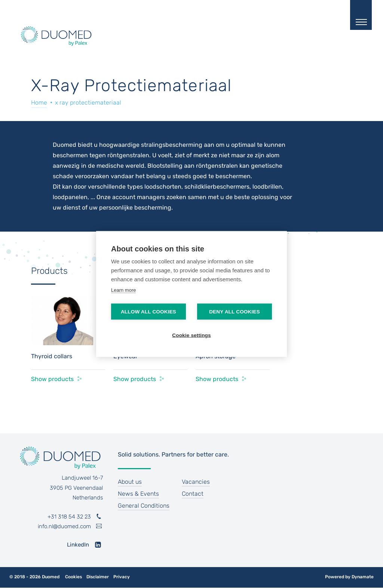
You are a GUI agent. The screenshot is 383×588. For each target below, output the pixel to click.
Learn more (123, 290)
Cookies (73, 577)
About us (130, 482)
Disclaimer (98, 577)
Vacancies (196, 482)
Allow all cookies (148, 312)
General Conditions (144, 506)
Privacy (122, 577)
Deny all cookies (235, 312)
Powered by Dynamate (349, 577)
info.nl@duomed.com (64, 526)
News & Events (138, 494)
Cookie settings (191, 335)
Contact (193, 494)
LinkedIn (78, 545)
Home (39, 103)
